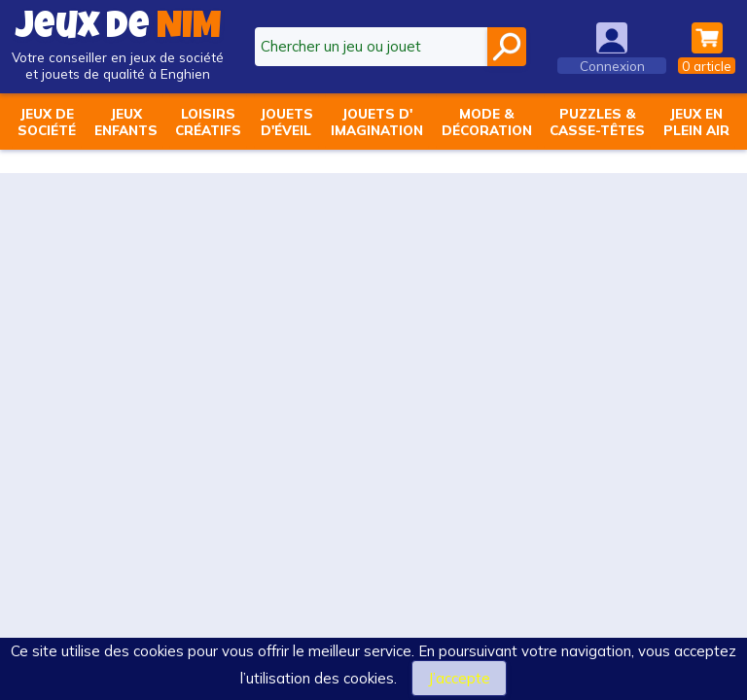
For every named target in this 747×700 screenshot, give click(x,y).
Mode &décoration (487, 122)
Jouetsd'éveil (286, 122)
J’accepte (459, 678)
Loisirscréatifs (208, 122)
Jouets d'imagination (377, 122)
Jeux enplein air (696, 122)
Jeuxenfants (126, 122)
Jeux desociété (47, 122)
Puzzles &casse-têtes (597, 122)
